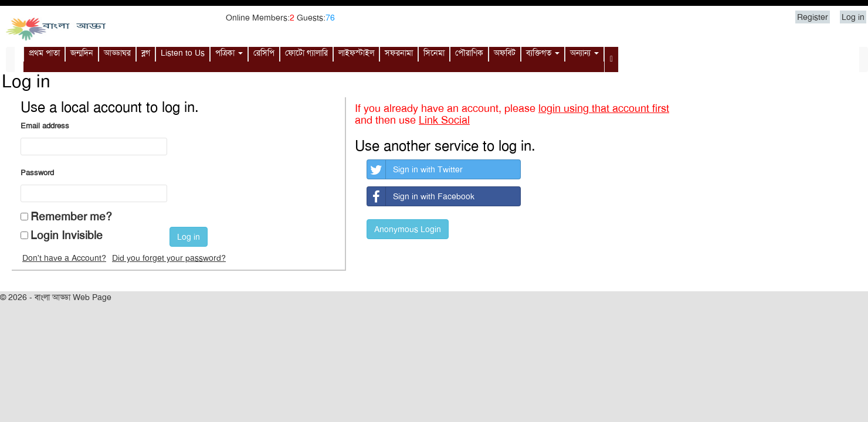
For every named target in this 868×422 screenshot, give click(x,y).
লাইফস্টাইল (356, 53)
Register (813, 17)
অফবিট (505, 53)
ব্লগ (146, 53)
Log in (853, 17)
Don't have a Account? (64, 258)
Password (37, 173)
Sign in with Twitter (415, 169)
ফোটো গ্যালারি (306, 53)
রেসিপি (264, 53)
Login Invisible (67, 235)
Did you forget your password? (169, 258)
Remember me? (71, 217)
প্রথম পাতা (44, 53)
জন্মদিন (82, 53)
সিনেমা (434, 53)
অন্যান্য (584, 53)
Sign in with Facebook (421, 196)
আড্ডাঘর (117, 53)
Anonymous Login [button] (408, 229)
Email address (45, 126)
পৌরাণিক (469, 53)
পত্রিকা (229, 53)
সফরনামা (399, 53)
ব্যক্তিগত (543, 53)
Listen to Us (183, 53)
